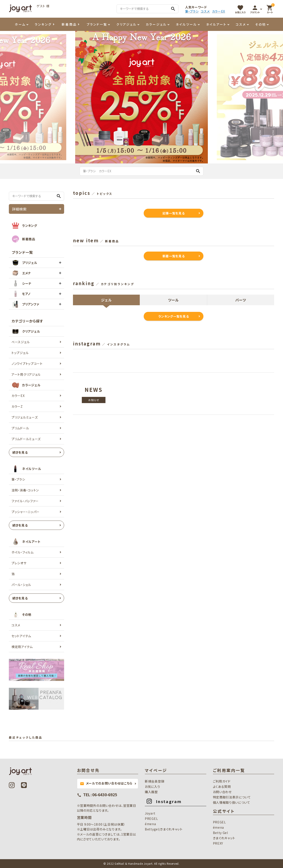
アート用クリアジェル (26, 374)
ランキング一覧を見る (174, 316)
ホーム (20, 24)
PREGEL (151, 819)
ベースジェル (21, 342)
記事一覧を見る (174, 213)
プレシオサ (19, 563)
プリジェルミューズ (25, 417)
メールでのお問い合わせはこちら (106, 783)
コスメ (205, 11)
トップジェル (20, 353)
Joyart (150, 813)
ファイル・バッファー (25, 501)
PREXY (218, 843)
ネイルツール (186, 24)
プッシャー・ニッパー (26, 512)
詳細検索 (19, 209)
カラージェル (156, 24)
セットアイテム (21, 636)
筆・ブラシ (192, 11)
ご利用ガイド (222, 781)
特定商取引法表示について (232, 797)
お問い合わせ (222, 792)
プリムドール (20, 428)
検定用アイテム (22, 647)
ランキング (43, 24)
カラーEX (219, 11)
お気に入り (153, 787)
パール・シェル (21, 585)
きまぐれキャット (224, 838)
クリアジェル (126, 24)
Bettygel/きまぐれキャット (164, 829)
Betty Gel (220, 833)
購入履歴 (151, 792)
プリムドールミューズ (26, 439)
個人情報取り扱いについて (232, 802)
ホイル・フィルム (23, 552)
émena (150, 824)
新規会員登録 (155, 781)
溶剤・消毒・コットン (25, 490)
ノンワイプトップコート (27, 364)
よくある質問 (222, 787)
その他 (261, 24)
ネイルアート (216, 24)
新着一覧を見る (174, 256)
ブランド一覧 (97, 24)
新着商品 (69, 24)
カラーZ (17, 406)
